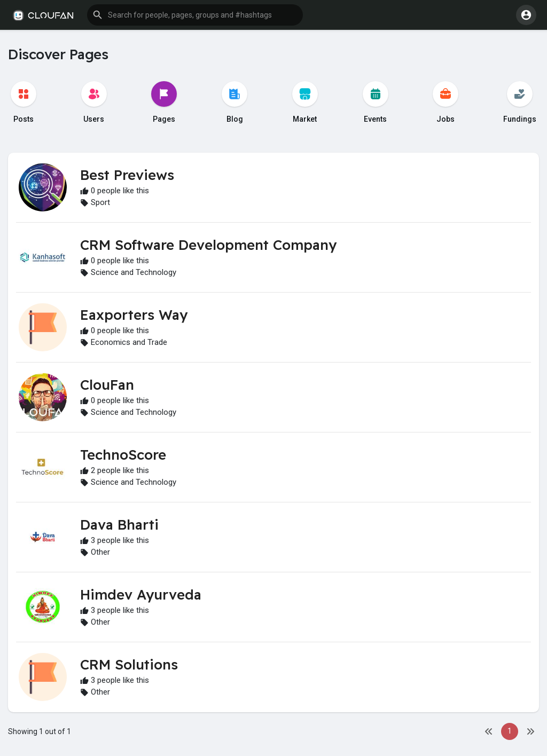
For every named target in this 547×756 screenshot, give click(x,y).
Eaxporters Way (134, 315)
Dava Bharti (119, 525)
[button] (195, 15)
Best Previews (127, 175)
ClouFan (107, 385)
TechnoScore (123, 455)
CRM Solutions (129, 664)
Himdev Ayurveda (141, 594)
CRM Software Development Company (208, 245)
